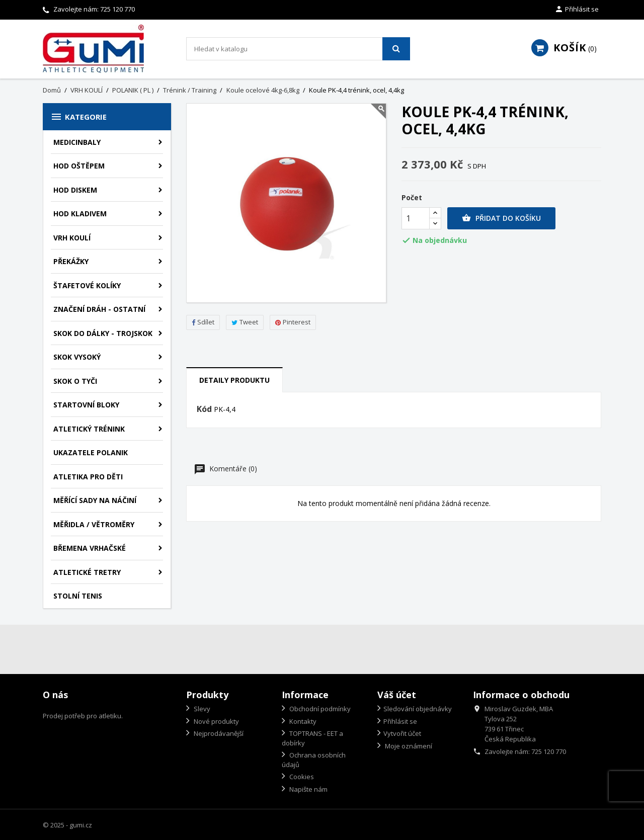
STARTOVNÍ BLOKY (86, 405)
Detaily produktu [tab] (234, 380)
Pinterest (293, 322)
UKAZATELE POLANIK (91, 452)
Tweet (245, 322)
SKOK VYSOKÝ (77, 357)
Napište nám (308, 789)
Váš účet (397, 695)
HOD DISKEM (75, 190)
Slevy (201, 709)
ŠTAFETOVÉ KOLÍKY (87, 285)
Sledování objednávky (418, 709)
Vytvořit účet (402, 733)
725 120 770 (117, 9)
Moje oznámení (408, 746)
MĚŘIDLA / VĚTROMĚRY (94, 524)
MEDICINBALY (77, 142)
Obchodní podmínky (319, 709)
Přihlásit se (400, 721)
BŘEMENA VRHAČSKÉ (90, 548)
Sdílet (203, 322)
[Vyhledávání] (298, 49)
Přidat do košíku (501, 218)
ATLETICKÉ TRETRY (87, 572)
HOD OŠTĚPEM (79, 166)
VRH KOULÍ (72, 238)
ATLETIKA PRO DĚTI (88, 477)
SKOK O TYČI (75, 381)
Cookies (301, 777)
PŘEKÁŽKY (71, 261)
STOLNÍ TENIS (78, 596)
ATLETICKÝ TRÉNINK (89, 429)
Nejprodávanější (218, 733)
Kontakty (302, 721)
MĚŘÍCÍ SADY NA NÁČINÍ (95, 500)
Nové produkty (216, 721)
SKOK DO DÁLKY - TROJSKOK (103, 333)
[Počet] (416, 218)
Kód (204, 409)
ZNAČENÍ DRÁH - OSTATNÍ (99, 309)
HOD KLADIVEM (80, 214)
